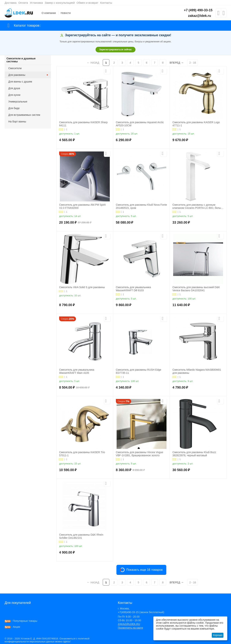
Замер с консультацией (60, 3)
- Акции (12, 627)
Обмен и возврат (87, 3)
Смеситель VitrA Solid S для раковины (82, 287)
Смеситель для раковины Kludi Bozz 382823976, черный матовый (194, 454)
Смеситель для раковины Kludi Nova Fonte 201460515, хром (141, 206)
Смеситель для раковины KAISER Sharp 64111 (83, 124)
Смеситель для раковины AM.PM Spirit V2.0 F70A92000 (82, 206)
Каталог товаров (27, 26)
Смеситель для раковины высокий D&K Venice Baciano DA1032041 (196, 289)
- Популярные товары (21, 621)
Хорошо (218, 635)
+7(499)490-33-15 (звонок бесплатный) (141, 612)
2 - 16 (193, 63)
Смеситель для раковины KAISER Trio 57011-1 (82, 454)
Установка (36, 3)
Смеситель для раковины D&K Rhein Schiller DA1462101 (81, 536)
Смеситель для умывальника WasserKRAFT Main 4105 (77, 371)
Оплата (23, 3)
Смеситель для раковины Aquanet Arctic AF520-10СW (140, 124)
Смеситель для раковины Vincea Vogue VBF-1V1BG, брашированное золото (140, 454)
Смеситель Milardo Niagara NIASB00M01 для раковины (197, 371)
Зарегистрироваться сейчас (115, 50)
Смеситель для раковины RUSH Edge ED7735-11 (139, 371)
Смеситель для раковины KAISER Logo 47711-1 (196, 124)
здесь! (67, 641)
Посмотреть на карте (130, 628)
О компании (49, 13)
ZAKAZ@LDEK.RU (129, 624)
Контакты (106, 3)
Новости (66, 13)
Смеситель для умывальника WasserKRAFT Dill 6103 (133, 289)
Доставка (11, 3)
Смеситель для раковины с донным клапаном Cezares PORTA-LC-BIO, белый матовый (197, 206)
